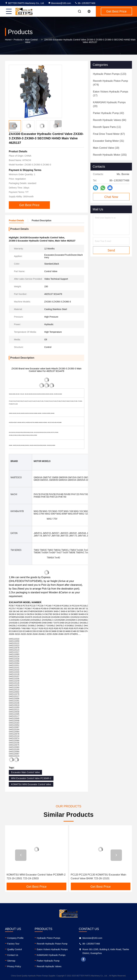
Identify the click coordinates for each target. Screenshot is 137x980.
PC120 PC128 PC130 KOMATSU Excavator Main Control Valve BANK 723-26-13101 (99, 877)
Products (18, 40)
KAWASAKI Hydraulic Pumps (51, 955)
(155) (110, 155)
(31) (108, 141)
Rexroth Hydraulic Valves (49, 966)
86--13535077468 (85, 3)
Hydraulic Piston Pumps (49, 938)
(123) (110, 74)
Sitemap (11, 961)
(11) (107, 127)
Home (8, 40)
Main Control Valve (31, 41)
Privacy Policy (14, 966)
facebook (83, 959)
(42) (108, 113)
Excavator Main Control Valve (25, 772)
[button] (58, 124)
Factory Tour (13, 944)
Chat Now (111, 197)
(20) (109, 104)
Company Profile (15, 938)
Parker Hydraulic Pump (48, 961)
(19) (106, 148)
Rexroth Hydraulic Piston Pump (52, 944)
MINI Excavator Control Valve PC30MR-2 (31, 778)
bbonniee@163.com (60, 3)
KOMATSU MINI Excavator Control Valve (31, 784)
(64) (110, 120)
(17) (111, 94)
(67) (109, 134)
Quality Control (15, 949)
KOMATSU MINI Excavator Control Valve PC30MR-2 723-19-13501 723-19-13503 (36, 877)
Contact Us (13, 955)
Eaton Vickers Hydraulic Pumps (52, 949)
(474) (110, 83)
